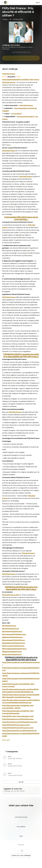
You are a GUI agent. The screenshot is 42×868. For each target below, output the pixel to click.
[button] (21, 851)
